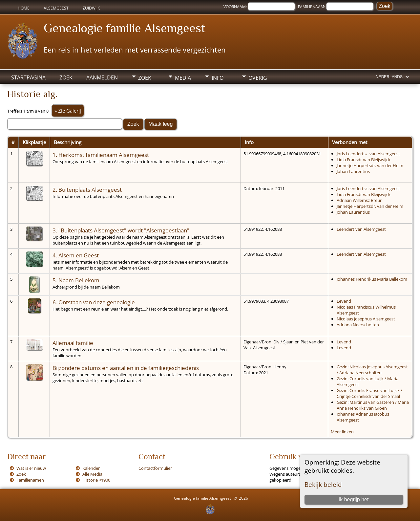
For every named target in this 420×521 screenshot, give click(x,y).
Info (218, 78)
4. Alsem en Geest (76, 255)
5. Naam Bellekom (76, 280)
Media (183, 78)
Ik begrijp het (354, 499)
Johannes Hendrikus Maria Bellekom (372, 279)
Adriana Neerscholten (358, 325)
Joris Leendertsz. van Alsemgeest (368, 154)
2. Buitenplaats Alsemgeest (87, 189)
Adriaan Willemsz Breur (359, 200)
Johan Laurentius (353, 171)
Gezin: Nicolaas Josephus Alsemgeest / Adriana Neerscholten (372, 370)
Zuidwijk (91, 8)
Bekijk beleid (323, 484)
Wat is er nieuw (31, 468)
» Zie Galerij (68, 111)
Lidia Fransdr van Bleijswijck (364, 160)
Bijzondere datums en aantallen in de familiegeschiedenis (126, 368)
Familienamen (30, 480)
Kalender (91, 468)
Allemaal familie (73, 343)
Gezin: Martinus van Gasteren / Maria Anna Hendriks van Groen (373, 405)
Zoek (66, 77)
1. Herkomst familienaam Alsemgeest (101, 155)
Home (24, 8)
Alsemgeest (56, 8)
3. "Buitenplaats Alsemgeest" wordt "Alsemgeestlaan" (121, 230)
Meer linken (342, 432)
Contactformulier (155, 468)
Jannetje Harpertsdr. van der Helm (370, 165)
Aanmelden (102, 77)
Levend (344, 301)
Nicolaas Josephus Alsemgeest (366, 319)
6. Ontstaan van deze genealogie (94, 302)
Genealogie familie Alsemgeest (125, 28)
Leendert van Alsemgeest (361, 229)
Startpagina (28, 77)
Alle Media (92, 474)
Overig (258, 78)
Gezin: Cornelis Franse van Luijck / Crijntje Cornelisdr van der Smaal (369, 393)
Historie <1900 (96, 480)
